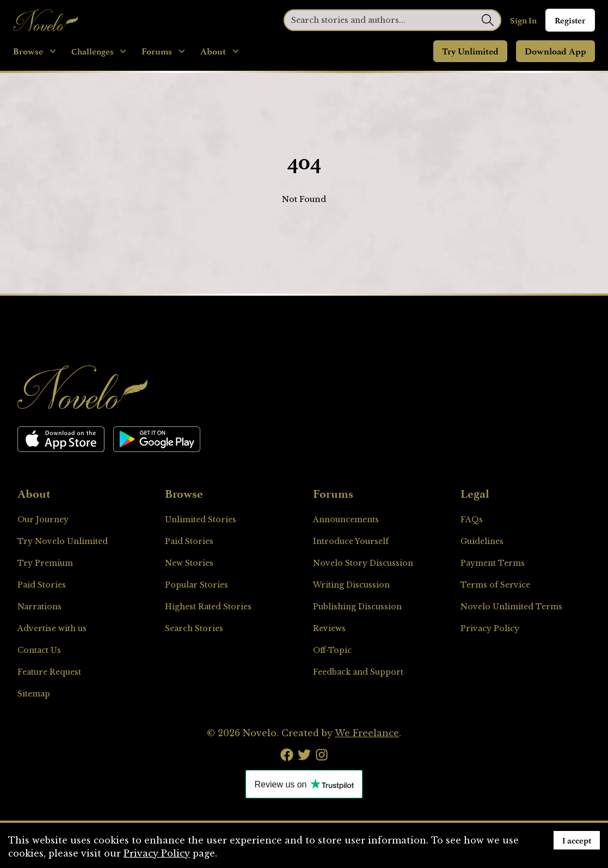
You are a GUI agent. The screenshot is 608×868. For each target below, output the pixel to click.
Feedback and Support (358, 672)
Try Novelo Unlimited (63, 541)
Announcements (346, 519)
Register (570, 20)
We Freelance (367, 733)
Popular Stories (196, 585)
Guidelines (482, 541)
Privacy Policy (490, 628)
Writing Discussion (351, 585)
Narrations (39, 607)
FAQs (472, 519)
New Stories (189, 563)
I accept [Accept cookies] (577, 840)
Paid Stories (42, 585)
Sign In (523, 20)
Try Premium (45, 563)
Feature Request (49, 672)
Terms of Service (495, 585)
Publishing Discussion (357, 607)
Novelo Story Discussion (363, 563)
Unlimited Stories (201, 519)
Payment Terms (493, 563)
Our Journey (43, 519)
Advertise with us (52, 628)
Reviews (329, 628)
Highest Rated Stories (208, 607)
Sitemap (34, 694)
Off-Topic (332, 650)
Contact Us (39, 650)
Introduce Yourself (351, 541)
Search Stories (194, 628)
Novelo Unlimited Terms (511, 607)
